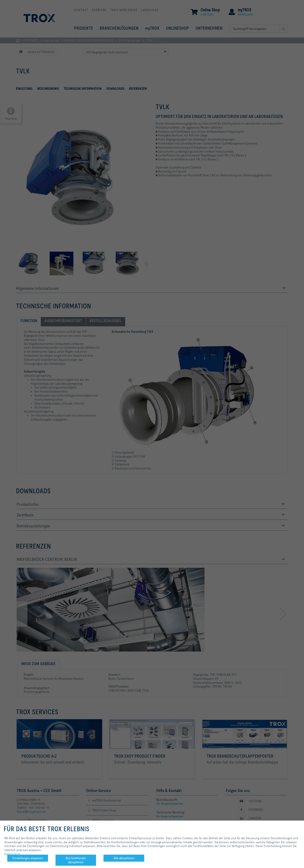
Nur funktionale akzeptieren (76, 860)
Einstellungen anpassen (28, 858)
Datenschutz (12, 854)
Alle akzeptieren (124, 858)
